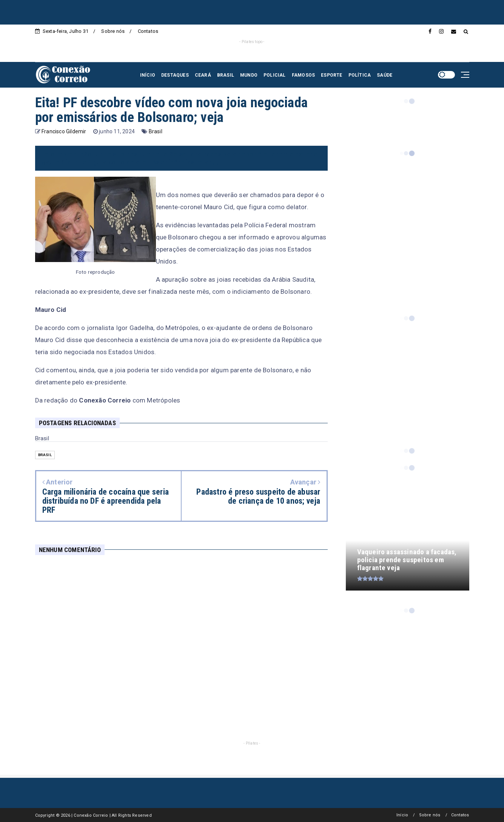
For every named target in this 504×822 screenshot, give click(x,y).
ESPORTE (331, 75)
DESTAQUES (175, 75)
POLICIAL (275, 75)
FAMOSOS (303, 75)
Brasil (156, 131)
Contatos (148, 31)
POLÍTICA (360, 75)
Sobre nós (113, 31)
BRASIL (226, 75)
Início (402, 815)
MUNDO (249, 75)
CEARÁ (203, 75)
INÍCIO (148, 75)
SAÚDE (385, 75)
